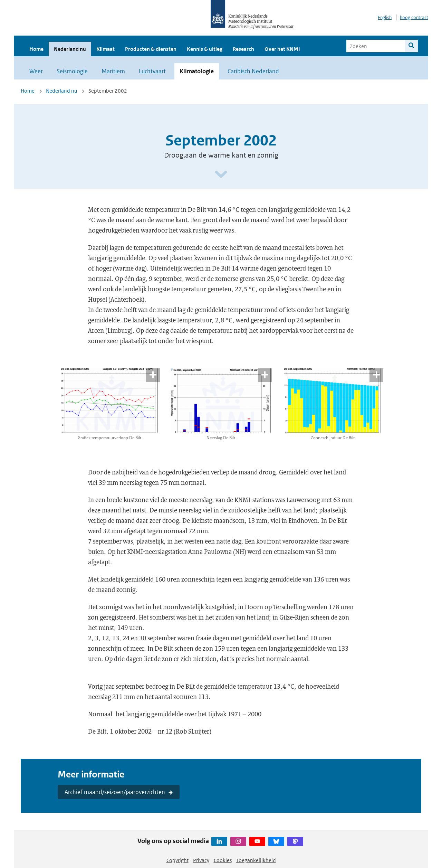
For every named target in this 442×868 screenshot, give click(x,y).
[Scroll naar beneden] (221, 175)
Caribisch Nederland (253, 71)
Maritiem (113, 71)
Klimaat (105, 49)
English (385, 17)
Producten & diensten (151, 49)
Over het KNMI (282, 49)
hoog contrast (414, 17)
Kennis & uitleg (205, 49)
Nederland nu (70, 49)
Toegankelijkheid (256, 860)
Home (36, 49)
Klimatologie (197, 71)
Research (243, 49)
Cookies (223, 860)
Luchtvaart (152, 71)
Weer (36, 71)
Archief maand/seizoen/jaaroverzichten (115, 792)
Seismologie (72, 71)
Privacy (201, 860)
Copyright (177, 860)
